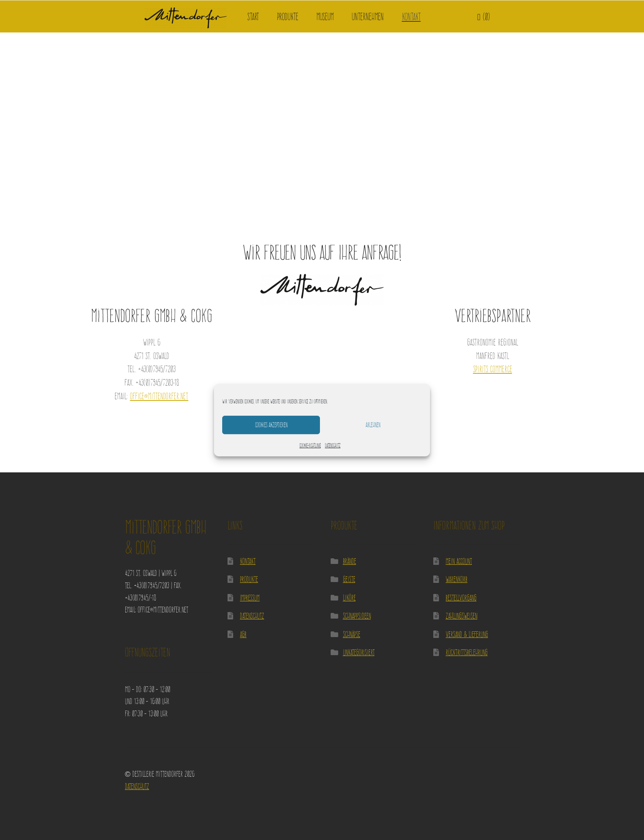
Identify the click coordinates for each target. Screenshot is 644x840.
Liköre (349, 597)
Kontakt (411, 17)
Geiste (349, 579)
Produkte (287, 17)
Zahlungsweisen (461, 616)
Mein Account (459, 561)
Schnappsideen (357, 616)
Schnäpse (352, 634)
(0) (484, 17)
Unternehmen (368, 17)
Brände (350, 561)
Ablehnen (373, 425)
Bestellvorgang (461, 597)
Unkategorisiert (359, 652)
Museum (325, 17)
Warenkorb (457, 579)
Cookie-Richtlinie (310, 445)
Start (253, 17)
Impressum (250, 597)
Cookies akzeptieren (271, 425)
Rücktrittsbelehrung (467, 652)
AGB (243, 634)
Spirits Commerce (493, 369)
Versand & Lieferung (467, 634)
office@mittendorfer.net (159, 396)
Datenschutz (333, 445)
